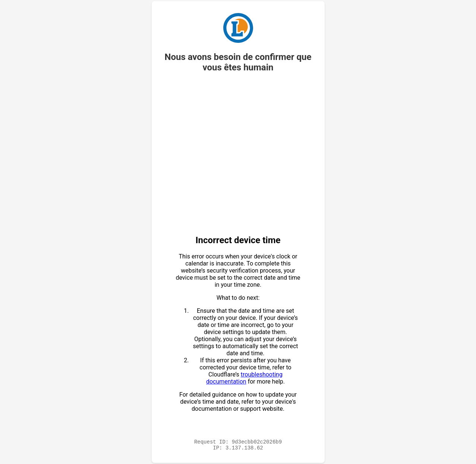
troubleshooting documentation (244, 377)
